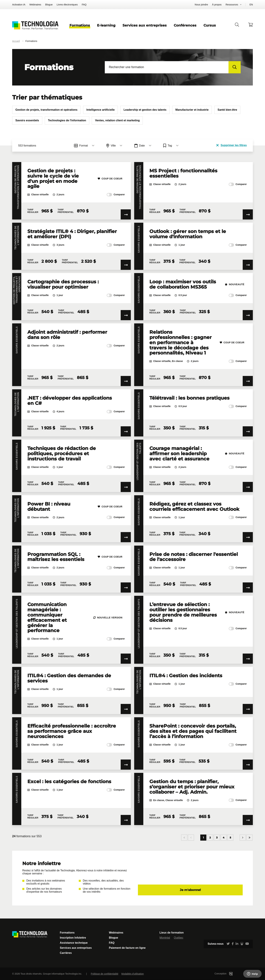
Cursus (210, 25)
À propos (217, 5)
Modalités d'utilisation (133, 974)
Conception (229, 974)
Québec (178, 938)
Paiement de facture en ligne (127, 948)
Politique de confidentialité (105, 974)
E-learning (106, 25)
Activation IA (19, 5)
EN (251, 5)
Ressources (232, 5)
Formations (80, 25)
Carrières (66, 953)
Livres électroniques (67, 5)
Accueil (16, 41)
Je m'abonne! (190, 890)
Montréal (165, 938)
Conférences (185, 25)
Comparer (116, 195)
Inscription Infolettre (73, 938)
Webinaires (35, 5)
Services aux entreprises (145, 25)
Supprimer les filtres (232, 145)
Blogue (49, 5)
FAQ (84, 5)
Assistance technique (74, 943)
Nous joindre (201, 5)
